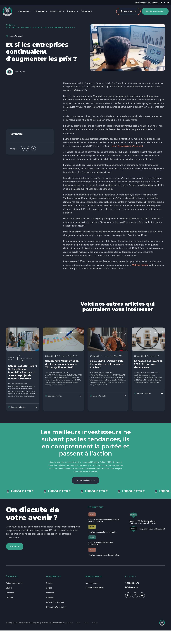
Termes (78, 623)
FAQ (149, 2)
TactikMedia (58, 623)
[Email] (28, 149)
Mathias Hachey (140, 265)
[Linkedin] (33, 149)
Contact (155, 2)
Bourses (49, 583)
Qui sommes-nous (14, 583)
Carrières (10, 593)
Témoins (87, 623)
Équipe (9, 588)
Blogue (49, 588)
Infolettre (50, 593)
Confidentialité (68, 623)
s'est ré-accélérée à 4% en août (127, 146)
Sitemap (95, 623)
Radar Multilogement (55, 602)
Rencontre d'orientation (56, 607)
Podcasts (50, 598)
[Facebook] (22, 149)
